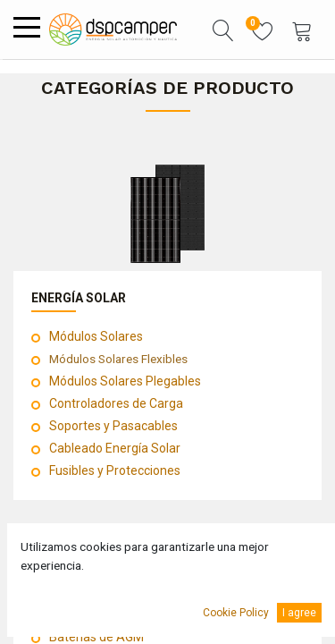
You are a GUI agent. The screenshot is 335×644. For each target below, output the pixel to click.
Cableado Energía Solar (115, 448)
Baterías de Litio (94, 592)
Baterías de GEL (93, 614)
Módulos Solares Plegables (125, 381)
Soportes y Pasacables (113, 426)
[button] (223, 30)
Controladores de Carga (116, 403)
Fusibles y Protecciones (115, 470)
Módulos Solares (96, 336)
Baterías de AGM (96, 637)
